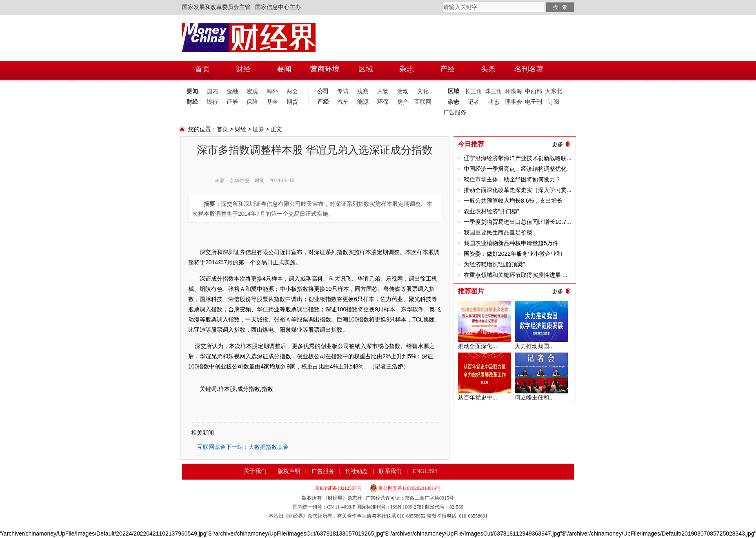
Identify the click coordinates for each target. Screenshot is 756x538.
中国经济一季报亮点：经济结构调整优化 (515, 169)
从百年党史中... (478, 397)
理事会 (514, 102)
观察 (363, 91)
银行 (212, 102)
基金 (272, 102)
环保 (383, 102)
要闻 (192, 91)
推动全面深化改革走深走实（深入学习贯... (518, 190)
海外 (272, 91)
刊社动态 (356, 471)
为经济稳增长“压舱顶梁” (494, 264)
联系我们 (390, 471)
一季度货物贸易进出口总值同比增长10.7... (517, 222)
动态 (494, 102)
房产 (403, 102)
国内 (212, 91)
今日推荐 (471, 144)
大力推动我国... (534, 346)
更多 (558, 144)
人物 (383, 91)
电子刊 (534, 102)
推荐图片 (471, 291)
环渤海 (514, 91)
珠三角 (494, 91)
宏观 (252, 91)
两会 (292, 91)
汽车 (343, 102)
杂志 (454, 102)
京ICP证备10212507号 (338, 488)
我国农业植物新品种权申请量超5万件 (511, 243)
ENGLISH (425, 471)
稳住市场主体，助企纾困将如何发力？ (512, 179)
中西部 (534, 91)
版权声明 (289, 471)
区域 (454, 91)
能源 (363, 102)
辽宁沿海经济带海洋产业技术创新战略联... (518, 158)
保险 (252, 102)
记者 (474, 102)
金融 (232, 91)
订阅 (554, 102)
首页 (222, 129)
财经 (192, 102)
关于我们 (255, 471)
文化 (423, 91)
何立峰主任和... (534, 397)
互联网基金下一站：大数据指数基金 (243, 447)
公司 (323, 91)
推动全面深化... (478, 346)
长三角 (474, 91)
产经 (323, 102)
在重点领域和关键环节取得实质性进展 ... (516, 275)
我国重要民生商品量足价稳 (498, 232)
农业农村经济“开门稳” (491, 211)
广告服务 (453, 113)
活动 (403, 91)
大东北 (554, 91)
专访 (343, 91)
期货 (292, 102)
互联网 (423, 102)
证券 (232, 102)
